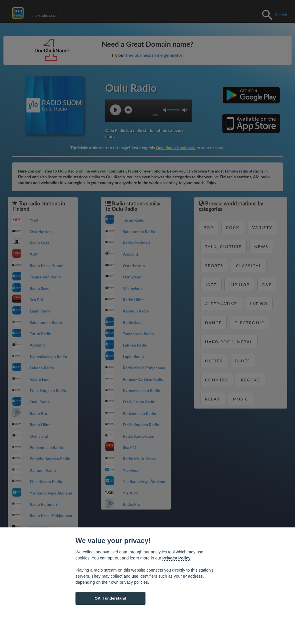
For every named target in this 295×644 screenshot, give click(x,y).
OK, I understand (110, 598)
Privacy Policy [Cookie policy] (177, 558)
